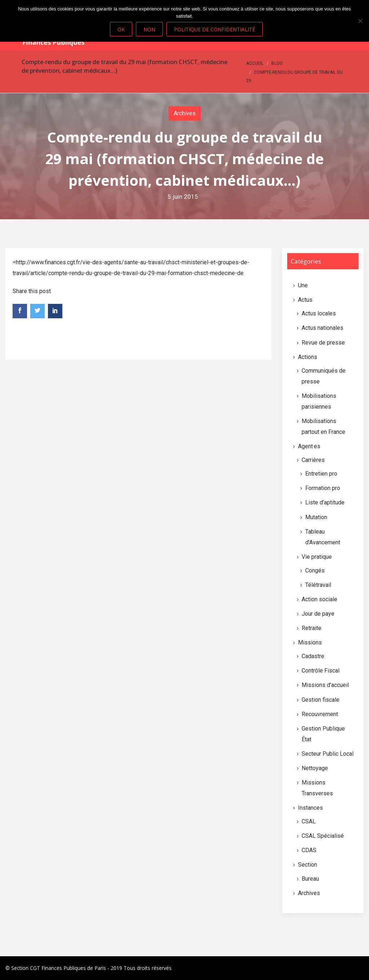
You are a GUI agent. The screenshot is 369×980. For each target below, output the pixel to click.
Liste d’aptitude (325, 502)
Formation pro (323, 488)
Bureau (310, 879)
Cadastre (313, 656)
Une (303, 285)
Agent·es (309, 446)
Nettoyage (315, 768)
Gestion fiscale (321, 700)
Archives (185, 113)
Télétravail (318, 585)
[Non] (360, 21)
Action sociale (319, 599)
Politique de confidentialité (215, 29)
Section (308, 865)
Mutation (316, 517)
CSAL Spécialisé (323, 836)
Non (149, 29)
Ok (121, 29)
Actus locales (319, 313)
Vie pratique (317, 557)
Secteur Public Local (328, 754)
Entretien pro (321, 474)
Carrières (313, 460)
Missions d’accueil (325, 685)
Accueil (255, 63)
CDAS (309, 850)
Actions (308, 357)
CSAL (309, 821)
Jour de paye (318, 614)
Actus (305, 300)
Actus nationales (323, 328)
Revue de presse (323, 343)
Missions (310, 642)
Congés (315, 570)
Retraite (312, 628)
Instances (310, 808)
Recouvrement (320, 714)
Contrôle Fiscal (321, 671)
